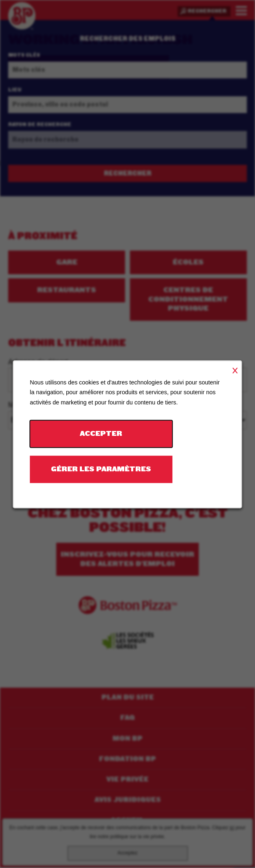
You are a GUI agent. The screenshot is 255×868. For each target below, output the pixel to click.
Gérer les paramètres (101, 469)
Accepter (101, 434)
